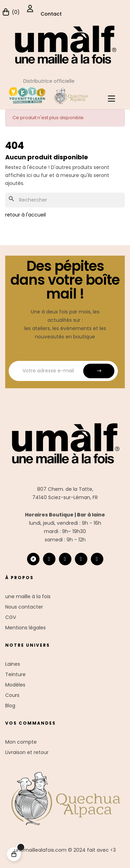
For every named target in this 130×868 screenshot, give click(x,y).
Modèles (15, 685)
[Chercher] (65, 200)
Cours (12, 695)
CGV (11, 617)
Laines (13, 664)
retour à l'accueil (25, 215)
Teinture (15, 674)
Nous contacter (24, 607)
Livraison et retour (27, 752)
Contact (51, 14)
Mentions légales (25, 628)
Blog (10, 706)
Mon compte (21, 742)
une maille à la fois (28, 596)
